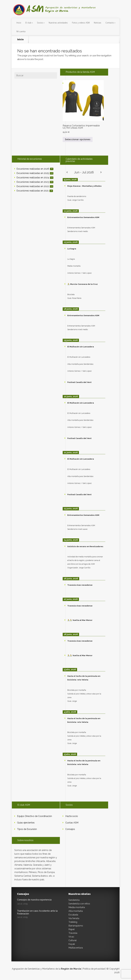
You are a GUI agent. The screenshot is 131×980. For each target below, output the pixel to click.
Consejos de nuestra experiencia (34, 900)
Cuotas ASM (72, 823)
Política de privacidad (94, 969)
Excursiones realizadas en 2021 (35, 191)
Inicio (19, 23)
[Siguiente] (101, 172)
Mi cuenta (21, 31)
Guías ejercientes (26, 823)
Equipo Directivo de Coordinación (35, 816)
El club (28, 23)
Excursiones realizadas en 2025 (35, 173)
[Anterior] (67, 172)
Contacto (110, 23)
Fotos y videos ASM (81, 23)
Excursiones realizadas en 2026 (35, 169)
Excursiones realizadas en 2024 (35, 178)
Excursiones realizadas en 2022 (35, 186)
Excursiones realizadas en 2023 (35, 182)
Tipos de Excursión (27, 829)
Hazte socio (72, 816)
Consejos (70, 829)
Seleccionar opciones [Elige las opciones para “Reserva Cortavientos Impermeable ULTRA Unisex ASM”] (78, 139)
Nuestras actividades (58, 23)
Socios (40, 23)
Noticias (98, 23)
